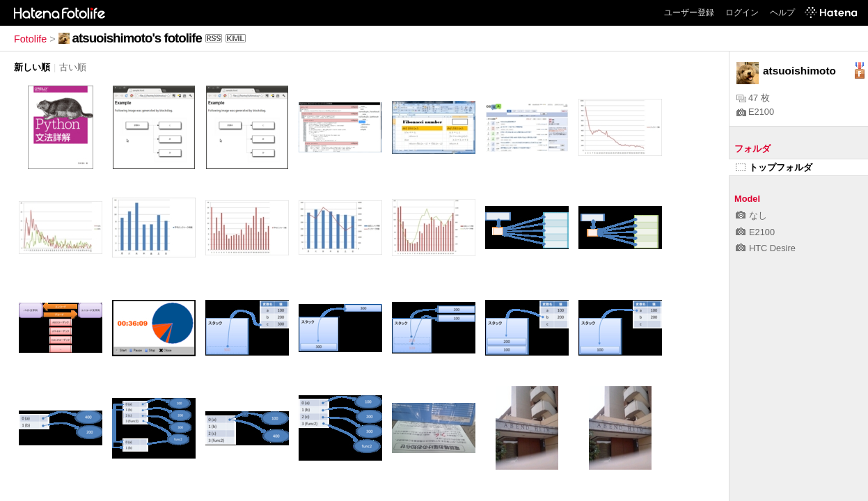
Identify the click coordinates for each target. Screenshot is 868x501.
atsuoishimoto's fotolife (137, 38)
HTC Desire (766, 248)
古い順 (73, 67)
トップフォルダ (774, 167)
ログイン (742, 13)
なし (751, 215)
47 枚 (753, 98)
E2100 (755, 112)
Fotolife (30, 39)
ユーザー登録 (689, 13)
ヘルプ (782, 13)
